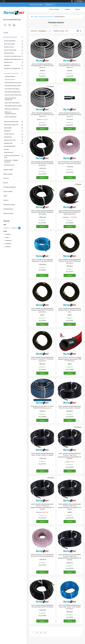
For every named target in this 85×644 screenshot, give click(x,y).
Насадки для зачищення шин (12, 59)
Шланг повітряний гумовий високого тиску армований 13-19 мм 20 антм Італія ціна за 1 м (70, 115)
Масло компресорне (11, 117)
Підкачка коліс (8, 62)
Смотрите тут (50, 5)
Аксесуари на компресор (11, 73)
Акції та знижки (8, 174)
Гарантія (6, 200)
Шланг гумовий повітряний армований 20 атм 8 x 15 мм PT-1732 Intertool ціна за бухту (70, 310)
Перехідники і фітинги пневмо (13, 106)
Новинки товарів (8, 170)
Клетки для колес (9, 165)
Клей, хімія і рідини (9, 44)
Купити (42, 80)
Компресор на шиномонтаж (12, 68)
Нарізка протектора (10, 140)
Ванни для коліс (9, 152)
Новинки (67, 9)
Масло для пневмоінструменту (10, 113)
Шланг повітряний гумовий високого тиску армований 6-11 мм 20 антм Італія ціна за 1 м (42, 66)
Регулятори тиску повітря (12, 89)
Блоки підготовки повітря (12, 103)
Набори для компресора (12, 109)
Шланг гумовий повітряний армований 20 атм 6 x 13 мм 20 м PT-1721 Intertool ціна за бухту (42, 310)
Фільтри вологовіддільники (13, 92)
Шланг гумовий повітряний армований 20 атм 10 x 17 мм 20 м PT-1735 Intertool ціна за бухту (42, 359)
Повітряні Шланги (10, 80)
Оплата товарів (8, 192)
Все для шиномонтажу (10, 37)
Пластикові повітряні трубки (13, 86)
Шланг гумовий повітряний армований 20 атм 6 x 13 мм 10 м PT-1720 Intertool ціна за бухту (70, 261)
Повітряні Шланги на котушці (13, 83)
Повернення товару (9, 205)
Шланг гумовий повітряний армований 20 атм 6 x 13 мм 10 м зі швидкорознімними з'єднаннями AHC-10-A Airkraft (70, 456)
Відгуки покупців (8, 213)
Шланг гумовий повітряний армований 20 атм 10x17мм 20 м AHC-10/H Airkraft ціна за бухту (42, 163)
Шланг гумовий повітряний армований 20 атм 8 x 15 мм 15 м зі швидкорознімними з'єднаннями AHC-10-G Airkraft (70, 557)
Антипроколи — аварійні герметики (11, 161)
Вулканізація (8, 137)
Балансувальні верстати (11, 125)
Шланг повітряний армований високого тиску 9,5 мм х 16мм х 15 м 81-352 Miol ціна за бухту (70, 607)
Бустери (6, 149)
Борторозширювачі (10, 146)
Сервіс (5, 196)
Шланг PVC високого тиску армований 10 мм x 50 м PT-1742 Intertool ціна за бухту (70, 163)
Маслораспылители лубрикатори (10, 99)
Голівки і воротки (9, 134)
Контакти (6, 178)
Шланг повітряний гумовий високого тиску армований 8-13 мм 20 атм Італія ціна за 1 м (70, 66)
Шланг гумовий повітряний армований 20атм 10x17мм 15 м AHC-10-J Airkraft (42, 454)
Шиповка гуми (8, 143)
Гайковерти (7, 131)
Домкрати (7, 65)
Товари (36, 17)
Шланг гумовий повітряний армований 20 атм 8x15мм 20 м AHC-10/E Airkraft (42, 606)
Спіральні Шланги (10, 76)
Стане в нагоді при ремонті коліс (12, 156)
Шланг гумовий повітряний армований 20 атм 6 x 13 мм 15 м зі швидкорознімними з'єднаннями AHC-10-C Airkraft (42, 507)
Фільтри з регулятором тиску (13, 95)
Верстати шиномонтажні (11, 122)
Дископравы (8, 128)
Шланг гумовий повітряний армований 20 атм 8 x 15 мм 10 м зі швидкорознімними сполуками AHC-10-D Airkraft (70, 507)
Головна (6, 33)
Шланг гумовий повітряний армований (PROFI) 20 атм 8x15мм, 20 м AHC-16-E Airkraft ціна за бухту (70, 212)
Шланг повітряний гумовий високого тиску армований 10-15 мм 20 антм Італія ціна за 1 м (42, 115)
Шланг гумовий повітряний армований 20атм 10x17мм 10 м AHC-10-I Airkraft (70, 407)
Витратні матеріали (10, 41)
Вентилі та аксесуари (10, 50)
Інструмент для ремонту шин (12, 56)
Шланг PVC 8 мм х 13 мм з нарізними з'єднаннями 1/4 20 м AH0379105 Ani (42, 260)
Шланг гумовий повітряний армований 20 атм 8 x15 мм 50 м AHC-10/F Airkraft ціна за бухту (42, 212)
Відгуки (78, 9)
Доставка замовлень (10, 187)
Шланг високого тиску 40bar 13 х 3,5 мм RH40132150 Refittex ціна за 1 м (42, 407)
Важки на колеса (9, 47)
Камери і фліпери (9, 53)
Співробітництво (8, 209)
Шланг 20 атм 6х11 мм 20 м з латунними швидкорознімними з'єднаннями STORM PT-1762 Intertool (70, 359)
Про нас (6, 183)
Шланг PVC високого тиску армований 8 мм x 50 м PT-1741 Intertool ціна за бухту (42, 556)
